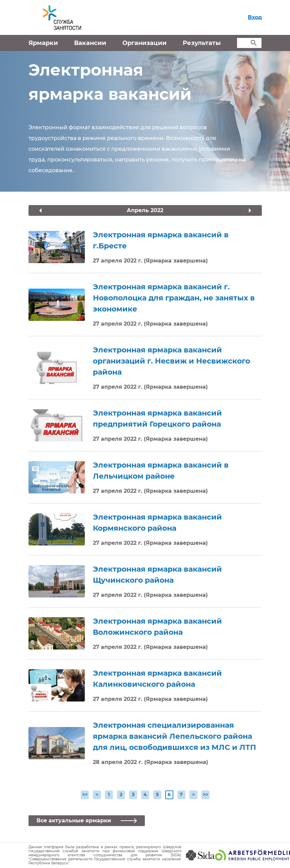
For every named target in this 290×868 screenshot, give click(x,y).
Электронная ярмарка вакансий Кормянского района (157, 523)
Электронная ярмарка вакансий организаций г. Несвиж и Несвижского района (171, 361)
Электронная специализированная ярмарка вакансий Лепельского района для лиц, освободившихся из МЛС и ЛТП (175, 736)
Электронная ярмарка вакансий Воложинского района (157, 627)
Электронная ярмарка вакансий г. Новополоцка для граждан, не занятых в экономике (174, 298)
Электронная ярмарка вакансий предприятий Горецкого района (157, 419)
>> (206, 794)
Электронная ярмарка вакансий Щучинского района (157, 575)
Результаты (202, 43)
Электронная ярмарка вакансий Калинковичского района (157, 679)
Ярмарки (43, 43)
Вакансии (90, 43)
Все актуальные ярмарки (75, 821)
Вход (255, 17)
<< (85, 794)
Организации (144, 43)
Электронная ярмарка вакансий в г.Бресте (161, 240)
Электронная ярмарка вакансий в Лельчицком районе (161, 471)
